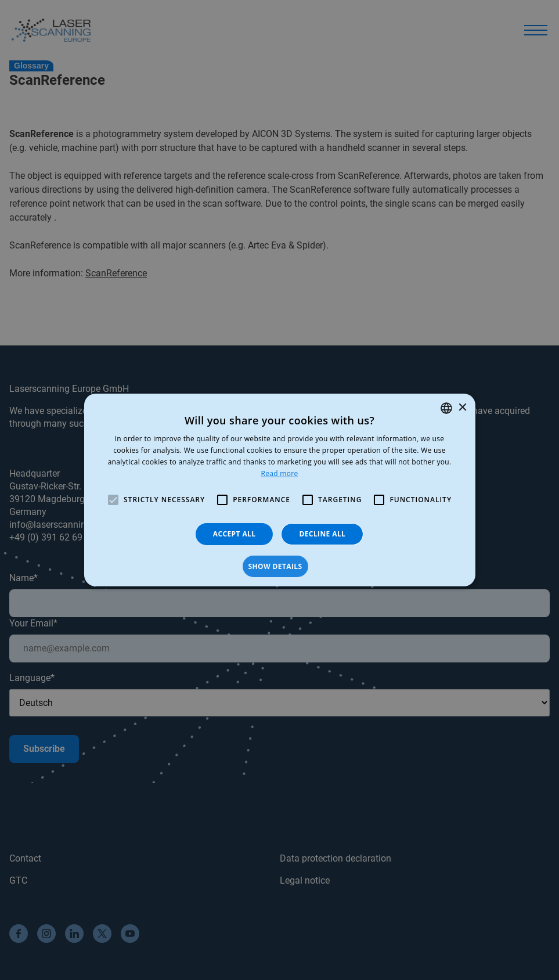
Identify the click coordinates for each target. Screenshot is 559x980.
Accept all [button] (235, 534)
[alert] (279, 490)
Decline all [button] (322, 534)
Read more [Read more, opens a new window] (280, 473)
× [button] (462, 408)
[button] (279, 567)
